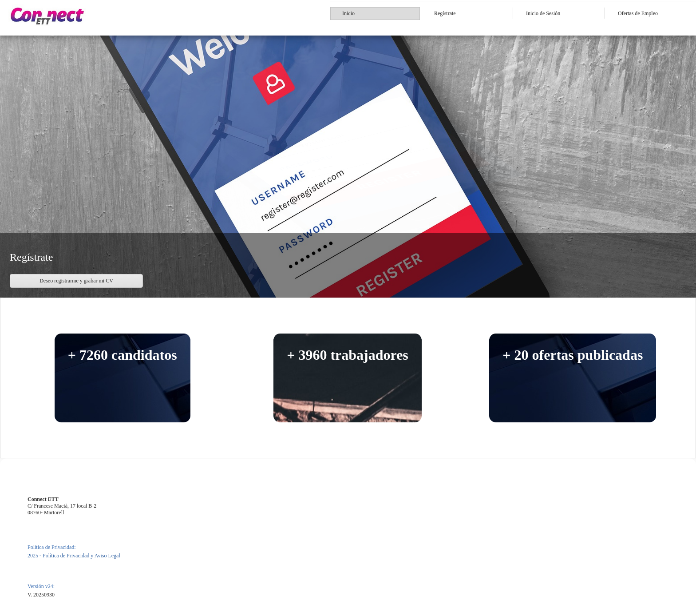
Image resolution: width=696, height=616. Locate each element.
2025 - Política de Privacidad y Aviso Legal (74, 556)
